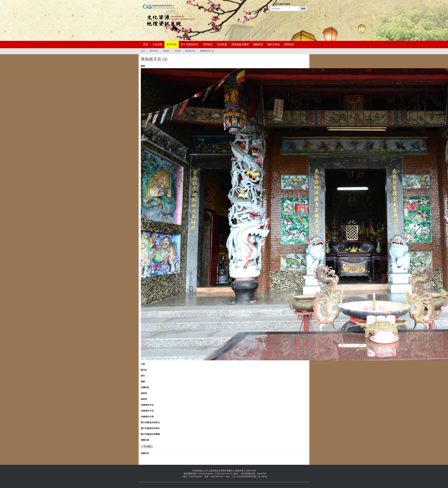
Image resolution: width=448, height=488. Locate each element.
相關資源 (258, 44)
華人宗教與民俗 (190, 44)
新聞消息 (289, 44)
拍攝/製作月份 (147, 411)
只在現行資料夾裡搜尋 (281, 4)
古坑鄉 (177, 51)
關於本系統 (274, 44)
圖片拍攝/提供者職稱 (150, 434)
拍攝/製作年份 (147, 405)
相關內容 (145, 453)
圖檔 (143, 66)
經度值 (144, 393)
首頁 (145, 44)
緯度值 (144, 399)
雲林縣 (166, 51)
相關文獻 (145, 440)
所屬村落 (145, 387)
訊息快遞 (222, 44)
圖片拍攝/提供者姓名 (150, 422)
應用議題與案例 (240, 44)
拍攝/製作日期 (147, 417)
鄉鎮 (143, 382)
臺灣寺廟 (172, 44)
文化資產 (157, 44)
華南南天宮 (190, 51)
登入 (266, 13)
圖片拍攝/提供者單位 (150, 428)
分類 (143, 364)
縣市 (143, 376)
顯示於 (144, 370)
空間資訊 (208, 44)
